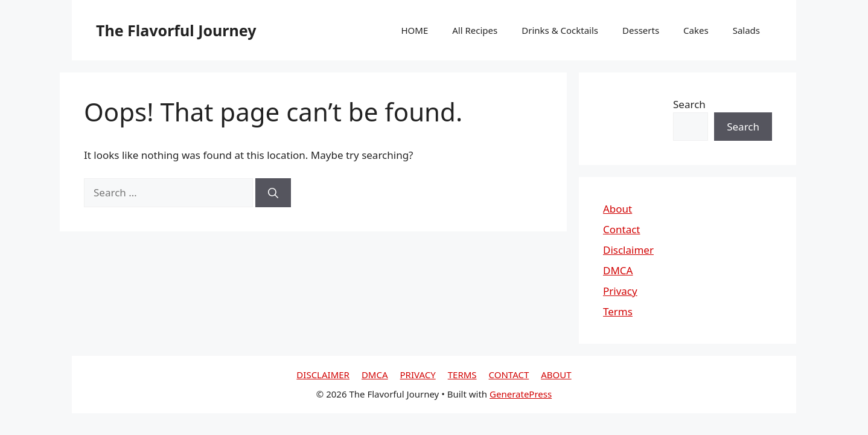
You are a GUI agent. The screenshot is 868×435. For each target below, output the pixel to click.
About (617, 209)
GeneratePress (521, 394)
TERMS (462, 375)
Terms (618, 311)
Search (689, 104)
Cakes (696, 30)
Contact (622, 229)
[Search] (273, 193)
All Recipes (475, 30)
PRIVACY (418, 375)
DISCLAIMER (323, 375)
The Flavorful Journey (176, 30)
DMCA (618, 270)
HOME (415, 30)
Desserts (641, 30)
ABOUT (556, 375)
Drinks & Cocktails (560, 30)
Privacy (620, 291)
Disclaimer (628, 250)
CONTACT (509, 375)
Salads (746, 30)
